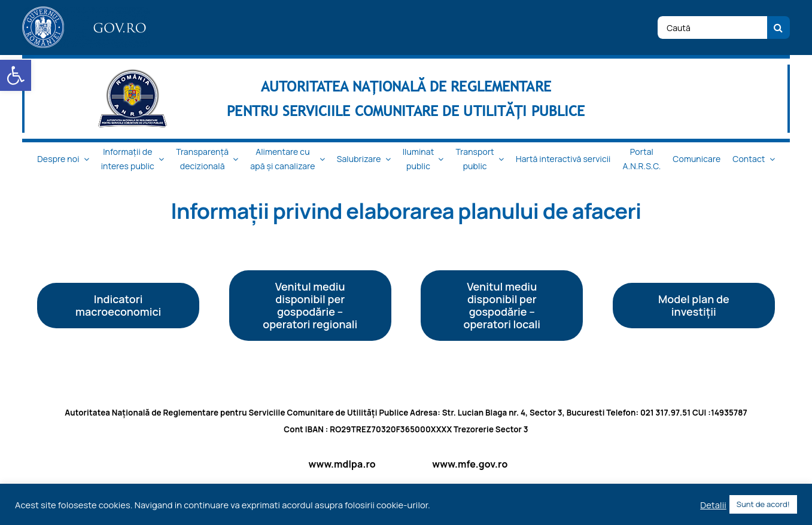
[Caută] (712, 28)
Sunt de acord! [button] (763, 504)
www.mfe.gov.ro (470, 464)
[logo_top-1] (86, 11)
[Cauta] (778, 28)
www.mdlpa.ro (342, 464)
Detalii (713, 505)
